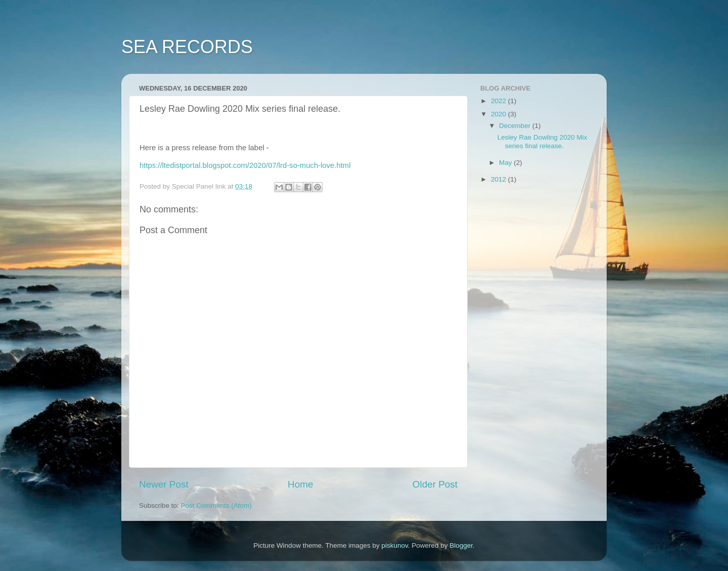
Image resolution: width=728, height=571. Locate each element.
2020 (499, 114)
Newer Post (164, 484)
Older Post (435, 484)
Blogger (461, 545)
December (516, 126)
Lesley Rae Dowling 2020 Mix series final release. (542, 141)
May (506, 163)
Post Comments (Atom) (216, 506)
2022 (499, 101)
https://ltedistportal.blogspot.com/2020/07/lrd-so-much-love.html (245, 165)
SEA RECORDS (187, 47)
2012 (499, 179)
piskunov (394, 545)
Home (300, 484)
